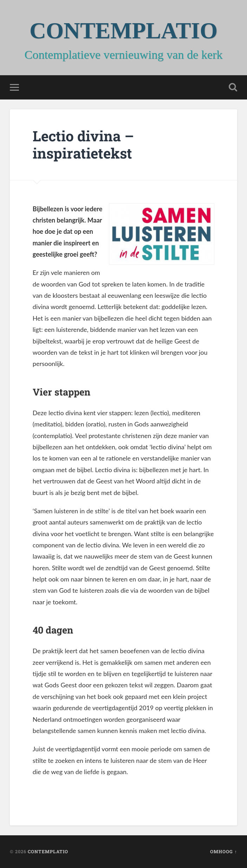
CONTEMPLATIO (123, 31)
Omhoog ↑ (223, 851)
